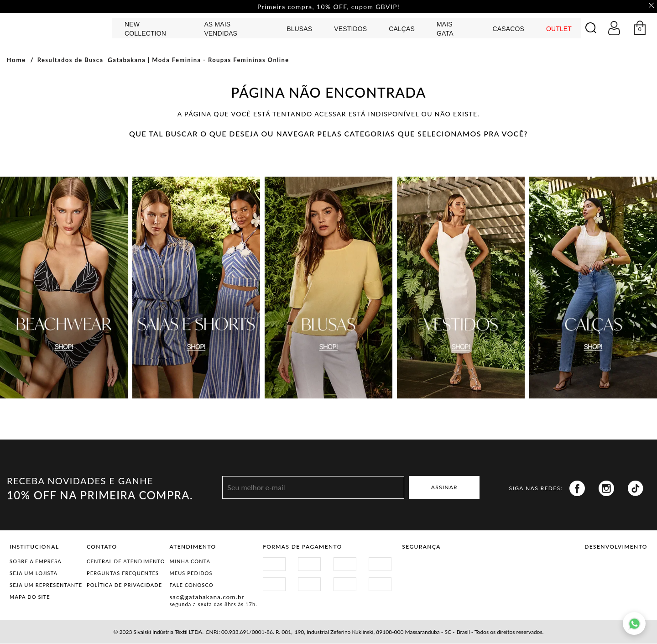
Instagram (606, 489)
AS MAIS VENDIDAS (221, 29)
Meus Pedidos (191, 573)
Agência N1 (632, 571)
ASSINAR (444, 488)
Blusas (299, 29)
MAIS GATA (445, 29)
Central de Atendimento (126, 562)
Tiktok (636, 489)
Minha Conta (190, 562)
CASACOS (508, 29)
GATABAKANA (57, 28)
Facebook (577, 489)
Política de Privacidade (124, 585)
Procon (486, 567)
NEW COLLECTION (145, 29)
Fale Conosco (191, 585)
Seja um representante (46, 585)
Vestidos (350, 29)
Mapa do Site (30, 597)
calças (402, 29)
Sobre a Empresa (36, 562)
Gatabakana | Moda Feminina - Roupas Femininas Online (198, 60)
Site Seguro (424, 567)
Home (16, 60)
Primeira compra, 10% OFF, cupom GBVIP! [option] (328, 7)
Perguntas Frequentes (123, 573)
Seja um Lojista (34, 573)
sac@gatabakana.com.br (207, 598)
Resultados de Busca (70, 60)
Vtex (600, 571)
